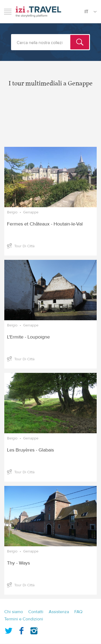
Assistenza (59, 612)
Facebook (21, 630)
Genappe (31, 212)
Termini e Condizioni (24, 619)
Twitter (9, 630)
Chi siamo (14, 612)
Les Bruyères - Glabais (30, 450)
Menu (8, 12)
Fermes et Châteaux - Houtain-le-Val (45, 224)
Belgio (12, 212)
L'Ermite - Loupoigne (28, 337)
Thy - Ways (18, 563)
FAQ (78, 612)
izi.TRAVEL (38, 12)
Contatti (36, 612)
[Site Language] (90, 12)
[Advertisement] (50, 121)
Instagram (34, 630)
